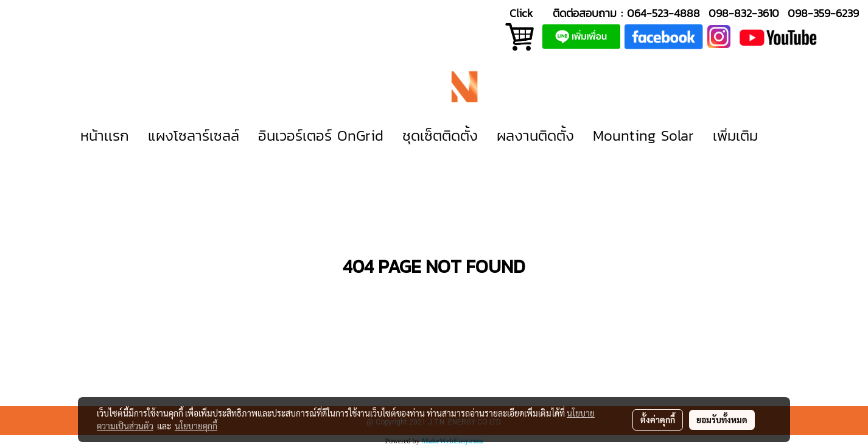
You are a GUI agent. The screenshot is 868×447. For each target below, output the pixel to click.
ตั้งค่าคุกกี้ (658, 420)
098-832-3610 (744, 13)
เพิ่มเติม (735, 136)
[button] (785, 136)
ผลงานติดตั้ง (535, 136)
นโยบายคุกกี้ (196, 426)
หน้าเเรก (105, 136)
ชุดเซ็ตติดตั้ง (440, 136)
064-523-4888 (663, 13)
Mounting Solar (643, 136)
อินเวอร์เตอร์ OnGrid (321, 136)
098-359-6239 (823, 13)
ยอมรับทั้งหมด (722, 420)
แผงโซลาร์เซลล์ (194, 136)
